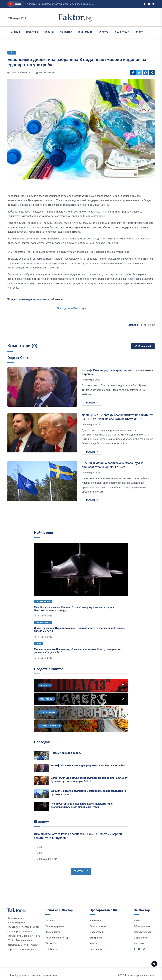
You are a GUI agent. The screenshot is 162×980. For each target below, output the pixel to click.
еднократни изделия (23, 299)
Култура (104, 32)
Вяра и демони (98, 926)
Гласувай (81, 871)
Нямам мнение (46, 859)
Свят (38, 643)
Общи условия (142, 926)
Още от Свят (18, 358)
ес (63, 299)
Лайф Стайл (122, 32)
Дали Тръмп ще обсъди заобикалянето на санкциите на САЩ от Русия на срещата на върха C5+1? (89, 780)
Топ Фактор (52, 949)
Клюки (93, 943)
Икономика (85, 32)
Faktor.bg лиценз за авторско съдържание (32, 975)
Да (39, 847)
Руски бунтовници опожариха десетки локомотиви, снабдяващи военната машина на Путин (82, 805)
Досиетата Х (43, 622)
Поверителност (143, 932)
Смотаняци (96, 949)
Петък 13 (51, 943)
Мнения (15, 32)
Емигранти (96, 938)
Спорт (139, 32)
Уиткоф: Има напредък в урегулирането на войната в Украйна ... (61, 4)
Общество (66, 32)
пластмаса (43, 299)
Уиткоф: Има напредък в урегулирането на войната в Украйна (88, 765)
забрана (55, 299)
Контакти (139, 943)
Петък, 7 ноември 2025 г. (66, 753)
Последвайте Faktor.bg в (72, 308)
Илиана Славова (47, 73)
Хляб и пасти (53, 932)
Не (39, 853)
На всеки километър (57, 938)
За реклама (140, 938)
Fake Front (95, 921)
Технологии (43, 601)
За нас (138, 921)
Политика (32, 32)
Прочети (91, 403)
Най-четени (44, 533)
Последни (42, 742)
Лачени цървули (55, 926)
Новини (49, 32)
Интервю (50, 921)
